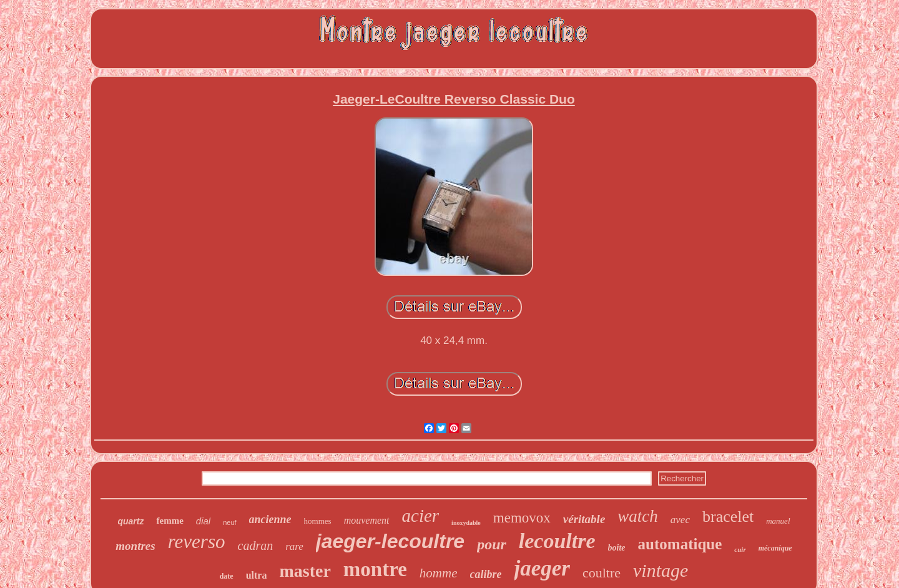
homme (439, 573)
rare (294, 546)
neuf (229, 522)
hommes (318, 521)
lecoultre (557, 541)
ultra (257, 575)
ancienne (270, 519)
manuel (778, 521)
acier (421, 516)
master (305, 571)
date (227, 576)
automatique (680, 544)
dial (203, 521)
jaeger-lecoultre (390, 541)
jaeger (542, 568)
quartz (130, 521)
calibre (486, 574)
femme (169, 521)
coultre (602, 573)
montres (135, 546)
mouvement (367, 520)
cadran (256, 546)
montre (375, 569)
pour (492, 544)
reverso (197, 541)
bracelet (728, 517)
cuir (740, 549)
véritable (584, 519)
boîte (617, 548)
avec (680, 520)
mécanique (775, 548)
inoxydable (466, 523)
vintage (661, 570)
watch (638, 516)
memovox (522, 518)
